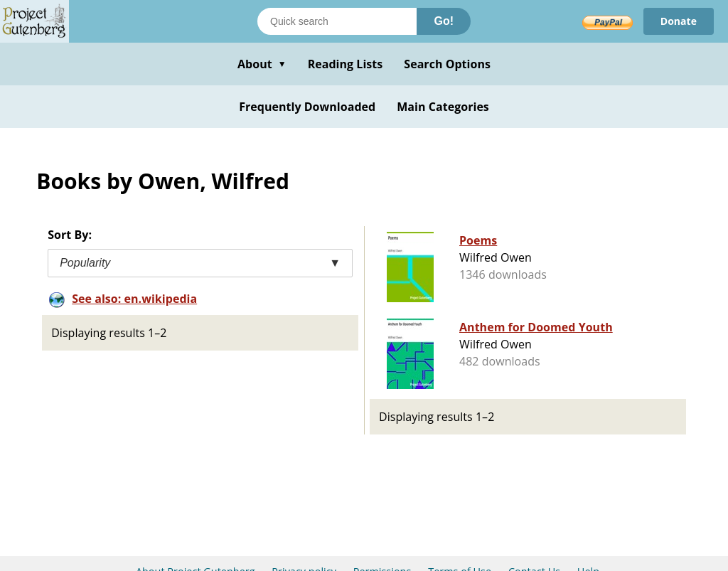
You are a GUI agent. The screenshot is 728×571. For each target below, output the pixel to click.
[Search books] (337, 21)
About (262, 64)
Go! (444, 21)
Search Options (447, 64)
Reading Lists (346, 64)
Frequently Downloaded (307, 107)
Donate (679, 21)
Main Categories (443, 107)
